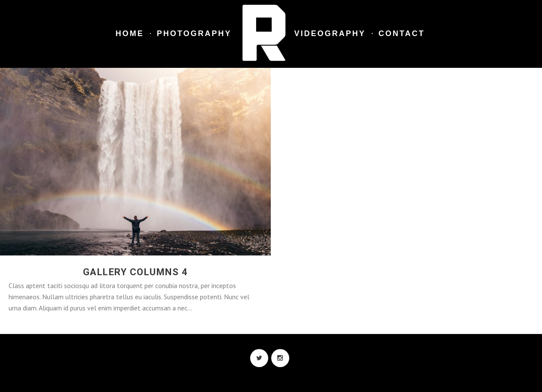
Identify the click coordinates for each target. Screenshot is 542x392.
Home (130, 33)
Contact (402, 33)
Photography (194, 33)
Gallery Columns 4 (136, 272)
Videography (330, 33)
